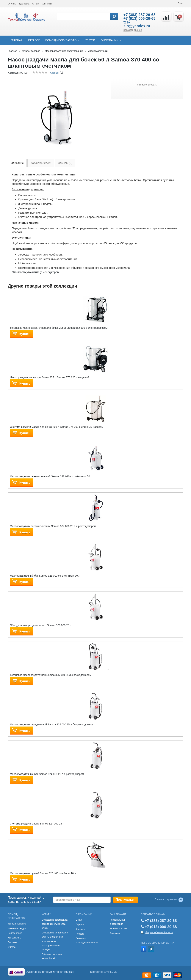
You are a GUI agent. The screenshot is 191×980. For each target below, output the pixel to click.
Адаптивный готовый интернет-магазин (50, 972)
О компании (110, 40)
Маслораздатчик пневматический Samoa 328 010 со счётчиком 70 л (51, 476)
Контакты (47, 4)
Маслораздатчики (98, 51)
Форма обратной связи (159, 932)
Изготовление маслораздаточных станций (52, 946)
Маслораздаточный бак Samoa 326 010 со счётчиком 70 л (45, 576)
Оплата (12, 4)
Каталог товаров (31, 51)
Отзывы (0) (65, 163)
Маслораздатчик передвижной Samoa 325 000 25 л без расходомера (52, 724)
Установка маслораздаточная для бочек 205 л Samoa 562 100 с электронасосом (59, 328)
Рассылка (115, 933)
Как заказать (14, 938)
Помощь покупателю (61, 40)
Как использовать (147, 85)
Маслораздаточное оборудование (64, 51)
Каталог (34, 40)
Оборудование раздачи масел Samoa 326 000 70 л (41, 625)
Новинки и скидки (17, 928)
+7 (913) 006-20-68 (140, 18)
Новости (80, 934)
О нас (36, 4)
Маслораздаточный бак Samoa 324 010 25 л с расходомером (47, 774)
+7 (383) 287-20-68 (140, 15)
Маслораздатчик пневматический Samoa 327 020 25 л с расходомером (53, 526)
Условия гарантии (17, 924)
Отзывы (55, 73)
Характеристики (41, 163)
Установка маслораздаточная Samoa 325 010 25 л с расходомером (51, 675)
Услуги (90, 40)
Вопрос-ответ (15, 933)
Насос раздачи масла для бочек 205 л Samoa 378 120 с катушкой (50, 377)
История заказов (118, 929)
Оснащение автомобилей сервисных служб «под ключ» (55, 924)
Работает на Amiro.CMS (103, 972)
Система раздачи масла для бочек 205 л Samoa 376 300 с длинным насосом (57, 427)
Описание (17, 163)
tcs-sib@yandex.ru (137, 24)
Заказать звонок (133, 30)
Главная (17, 40)
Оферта (80, 925)
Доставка (24, 4)
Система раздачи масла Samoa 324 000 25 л (37, 824)
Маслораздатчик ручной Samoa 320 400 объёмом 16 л (43, 873)
